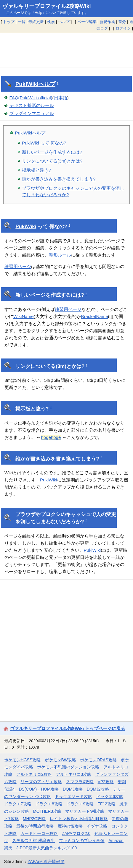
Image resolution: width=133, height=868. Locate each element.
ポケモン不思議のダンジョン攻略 (68, 767)
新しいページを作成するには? (52, 152)
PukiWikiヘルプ (30, 133)
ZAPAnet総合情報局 (46, 861)
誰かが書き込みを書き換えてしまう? (59, 179)
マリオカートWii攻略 (85, 811)
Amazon (116, 841)
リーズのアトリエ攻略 (41, 782)
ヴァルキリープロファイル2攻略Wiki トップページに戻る (68, 728)
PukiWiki (27, 84)
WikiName (23, 316)
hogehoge (51, 437)
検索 (51, 22)
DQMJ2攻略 (98, 789)
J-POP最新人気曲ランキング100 (47, 848)
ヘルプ (64, 22)
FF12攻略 (106, 804)
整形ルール (60, 255)
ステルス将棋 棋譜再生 (33, 841)
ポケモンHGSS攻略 (22, 760)
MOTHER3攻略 (47, 811)
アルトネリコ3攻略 (74, 774)
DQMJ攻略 (73, 789)
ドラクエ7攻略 (18, 804)
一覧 (22, 22)
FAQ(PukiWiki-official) (31, 98)
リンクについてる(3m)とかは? (52, 161)
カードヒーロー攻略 (39, 833)
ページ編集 (87, 22)
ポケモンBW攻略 (60, 760)
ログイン (123, 28)
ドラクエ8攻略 (49, 804)
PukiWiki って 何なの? (44, 143)
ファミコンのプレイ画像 (82, 841)
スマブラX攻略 (80, 782)
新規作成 (107, 22)
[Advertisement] (66, 50)
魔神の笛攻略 (70, 826)
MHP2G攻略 (34, 819)
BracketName (95, 316)
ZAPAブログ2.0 (76, 833)
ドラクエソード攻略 (73, 796)
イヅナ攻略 (97, 826)
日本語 (61, 98)
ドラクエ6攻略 (110, 796)
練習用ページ (18, 266)
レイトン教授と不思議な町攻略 (79, 819)
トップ (9, 22)
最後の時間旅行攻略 (35, 826)
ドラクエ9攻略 (80, 804)
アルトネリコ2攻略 (34, 774)
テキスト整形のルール (32, 105)
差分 (122, 22)
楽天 (8, 848)
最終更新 (36, 22)
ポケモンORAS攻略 (98, 760)
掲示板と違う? (36, 170)
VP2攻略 (106, 782)
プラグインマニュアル (32, 113)
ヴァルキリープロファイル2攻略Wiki (47, 6)
